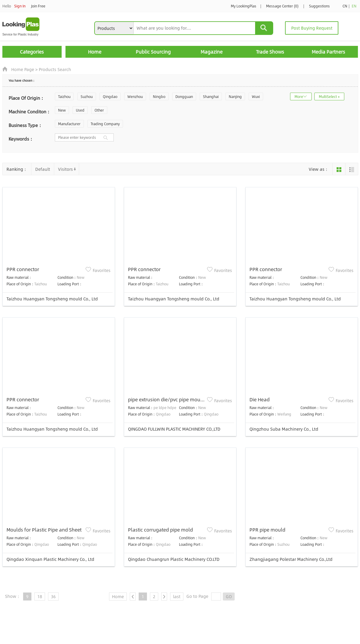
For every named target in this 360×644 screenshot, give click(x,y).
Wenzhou (135, 96)
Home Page (23, 69)
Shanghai (211, 96)
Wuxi (256, 96)
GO (229, 596)
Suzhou (87, 96)
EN (354, 6)
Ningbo (159, 96)
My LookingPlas (244, 6)
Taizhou (64, 96)
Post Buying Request (312, 28)
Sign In (20, 6)
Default (43, 169)
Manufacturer (69, 124)
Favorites (102, 270)
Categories (32, 52)
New (62, 110)
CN (345, 6)
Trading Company (105, 124)
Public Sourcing (153, 52)
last (177, 596)
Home (95, 52)
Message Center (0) (282, 6)
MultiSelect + (329, 96)
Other (99, 110)
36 (53, 596)
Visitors (65, 169)
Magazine (212, 52)
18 (40, 596)
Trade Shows (270, 52)
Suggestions (319, 6)
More (299, 96)
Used (80, 110)
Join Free (38, 6)
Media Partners (328, 52)
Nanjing (235, 96)
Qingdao (110, 96)
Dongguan (184, 96)
